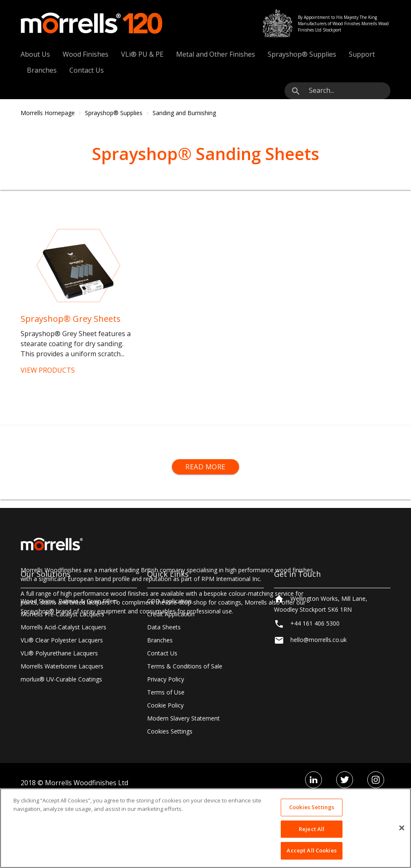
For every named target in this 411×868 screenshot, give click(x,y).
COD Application (169, 667)
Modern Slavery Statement (183, 784)
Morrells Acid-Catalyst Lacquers (63, 693)
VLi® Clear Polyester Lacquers (62, 706)
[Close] (402, 828)
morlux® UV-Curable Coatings (61, 745)
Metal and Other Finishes (216, 54)
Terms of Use (166, 758)
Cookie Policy (165, 771)
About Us (35, 54)
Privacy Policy (166, 745)
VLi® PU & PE (142, 54)
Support (362, 54)
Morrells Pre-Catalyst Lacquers (62, 680)
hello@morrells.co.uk (319, 709)
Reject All (312, 829)
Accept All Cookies (311, 850)
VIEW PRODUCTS (48, 370)
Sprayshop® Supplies (302, 54)
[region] (205, 828)
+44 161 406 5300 (315, 693)
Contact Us (87, 70)
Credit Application (171, 680)
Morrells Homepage (48, 113)
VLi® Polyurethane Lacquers (59, 719)
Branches (42, 70)
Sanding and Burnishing (184, 113)
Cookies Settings (312, 807)
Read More (205, 467)
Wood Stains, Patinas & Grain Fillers (69, 667)
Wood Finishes (86, 54)
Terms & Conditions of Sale (185, 732)
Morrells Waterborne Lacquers (62, 732)
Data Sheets (164, 693)
